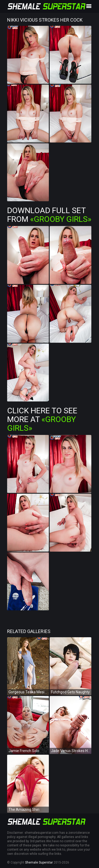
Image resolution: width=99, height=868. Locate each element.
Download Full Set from (49, 215)
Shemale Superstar (39, 862)
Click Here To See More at (42, 419)
